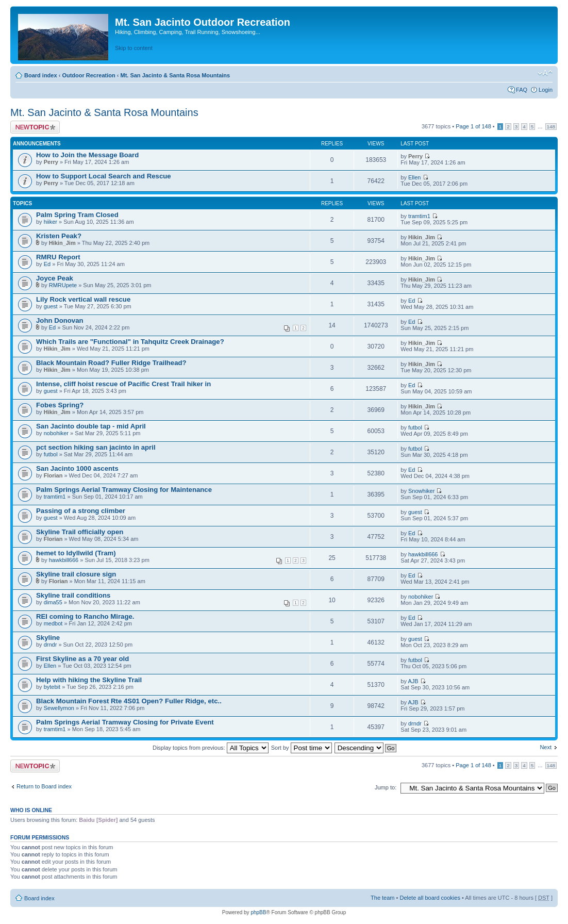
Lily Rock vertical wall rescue (83, 299)
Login (546, 90)
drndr (51, 645)
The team (382, 898)
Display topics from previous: (211, 748)
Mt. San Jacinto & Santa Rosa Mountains (175, 75)
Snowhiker (421, 491)
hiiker (51, 222)
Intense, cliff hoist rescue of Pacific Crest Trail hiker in (123, 384)
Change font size (545, 73)
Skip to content (134, 48)
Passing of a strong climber (81, 511)
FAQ (522, 90)
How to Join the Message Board (87, 155)
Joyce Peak (55, 278)
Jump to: (386, 787)
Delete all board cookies (430, 898)
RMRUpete (63, 285)
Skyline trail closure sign (76, 574)
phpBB (258, 912)
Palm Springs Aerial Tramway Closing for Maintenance (124, 490)
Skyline (48, 638)
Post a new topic (35, 127)
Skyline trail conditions (73, 595)
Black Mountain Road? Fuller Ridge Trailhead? (111, 363)
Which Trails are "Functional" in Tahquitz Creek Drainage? (130, 342)
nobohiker (56, 433)
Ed (47, 264)
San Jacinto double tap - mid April (91, 426)
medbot (53, 623)
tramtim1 (419, 216)
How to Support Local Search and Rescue (104, 176)
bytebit (52, 687)
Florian (53, 475)
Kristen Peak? (59, 236)
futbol (415, 427)
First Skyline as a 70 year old (82, 659)
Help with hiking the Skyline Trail (89, 680)
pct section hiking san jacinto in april (96, 447)
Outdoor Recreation (88, 75)
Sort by (302, 748)
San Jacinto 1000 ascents (77, 468)
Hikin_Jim (62, 243)
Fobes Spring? (60, 405)
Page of (473, 126)
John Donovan (60, 320)
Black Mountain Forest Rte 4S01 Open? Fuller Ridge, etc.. (129, 701)
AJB (413, 681)
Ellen (414, 177)
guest (51, 306)
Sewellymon (59, 708)
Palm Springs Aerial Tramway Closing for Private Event (125, 722)
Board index (41, 75)
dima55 (53, 602)
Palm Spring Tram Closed (77, 215)
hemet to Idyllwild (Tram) (76, 553)
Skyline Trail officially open (80, 532)
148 (551, 127)
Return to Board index (44, 786)
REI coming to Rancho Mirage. (85, 616)
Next (546, 747)
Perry (51, 162)
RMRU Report (58, 257)
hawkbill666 (64, 560)
